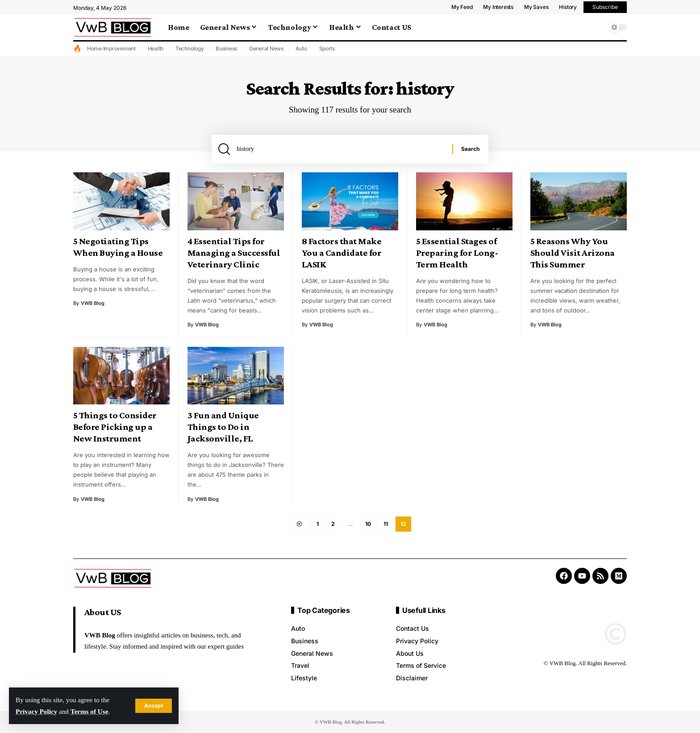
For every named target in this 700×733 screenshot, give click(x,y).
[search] (598, 27)
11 (386, 524)
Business (226, 48)
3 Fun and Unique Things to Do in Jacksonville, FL (223, 427)
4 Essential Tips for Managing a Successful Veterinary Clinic (234, 253)
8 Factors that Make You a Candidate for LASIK (342, 253)
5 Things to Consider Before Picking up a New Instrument (115, 427)
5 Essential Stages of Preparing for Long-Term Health (457, 253)
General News (266, 48)
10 (368, 524)
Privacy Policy (36, 711)
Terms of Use (90, 711)
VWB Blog (93, 303)
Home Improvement (111, 48)
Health (156, 48)
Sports (327, 48)
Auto (301, 48)
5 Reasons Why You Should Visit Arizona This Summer (573, 253)
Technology (190, 48)
